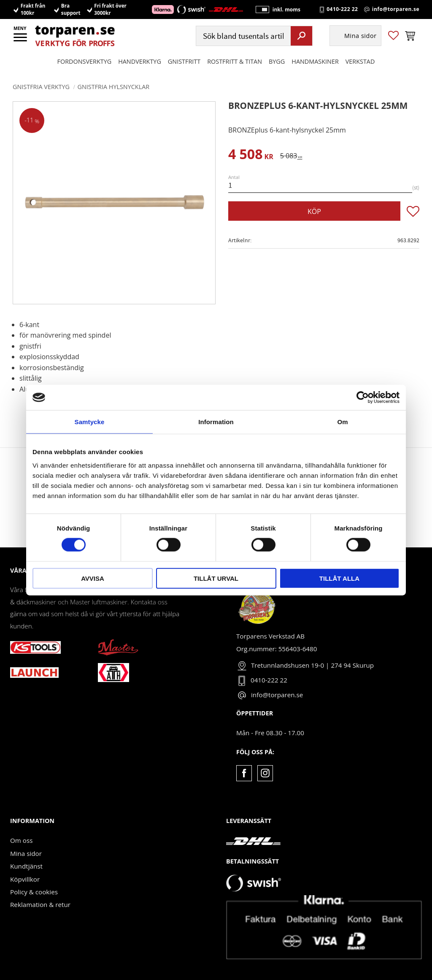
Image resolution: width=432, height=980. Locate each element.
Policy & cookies (34, 892)
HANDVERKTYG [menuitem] (140, 61)
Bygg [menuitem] (277, 61)
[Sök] (301, 36)
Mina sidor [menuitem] (360, 36)
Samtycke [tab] (90, 422)
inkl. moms (286, 9)
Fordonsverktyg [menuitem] (85, 61)
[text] (251, 156)
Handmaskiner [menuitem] (315, 61)
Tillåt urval (216, 578)
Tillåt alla (339, 578)
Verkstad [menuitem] (360, 61)
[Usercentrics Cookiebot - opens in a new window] (363, 398)
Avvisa (93, 578)
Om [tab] (342, 422)
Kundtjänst (26, 866)
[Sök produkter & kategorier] (242, 36)
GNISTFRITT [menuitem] (184, 61)
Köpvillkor (25, 879)
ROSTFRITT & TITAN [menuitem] (235, 61)
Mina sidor (26, 853)
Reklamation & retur (40, 904)
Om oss (21, 840)
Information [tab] (216, 422)
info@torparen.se (396, 9)
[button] (21, 40)
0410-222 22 (342, 9)
